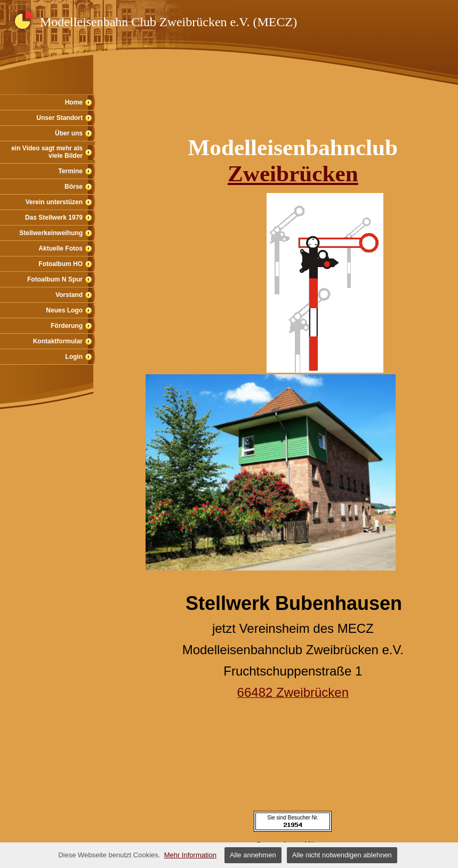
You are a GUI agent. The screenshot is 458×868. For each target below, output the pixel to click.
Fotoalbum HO (61, 264)
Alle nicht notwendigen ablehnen (342, 855)
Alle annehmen (253, 855)
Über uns (69, 133)
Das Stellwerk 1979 (54, 218)
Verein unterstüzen (54, 202)
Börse (74, 187)
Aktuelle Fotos (61, 248)
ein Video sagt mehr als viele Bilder (47, 152)
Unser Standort (59, 118)
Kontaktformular (58, 341)
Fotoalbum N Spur (55, 279)
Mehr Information (190, 855)
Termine (70, 171)
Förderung (67, 326)
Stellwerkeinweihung (51, 233)
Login (74, 357)
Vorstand (69, 295)
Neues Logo (64, 310)
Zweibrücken (293, 174)
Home (74, 102)
